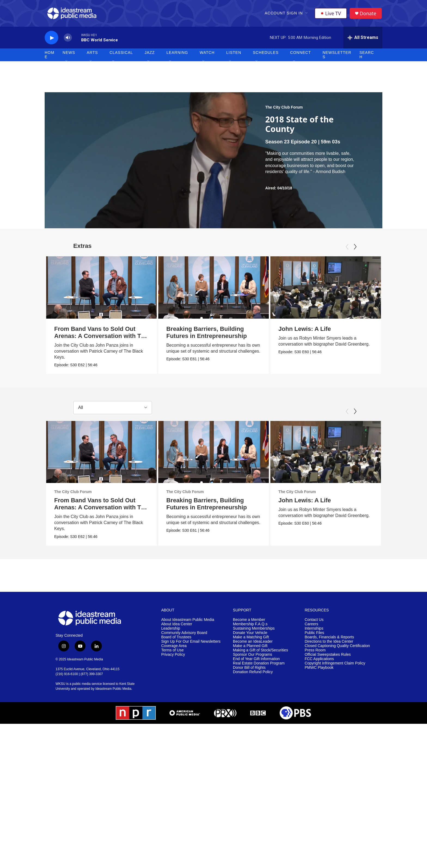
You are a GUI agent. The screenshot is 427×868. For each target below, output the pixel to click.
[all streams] (363, 39)
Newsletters (337, 57)
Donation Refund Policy (253, 676)
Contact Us (314, 624)
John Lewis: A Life (315, 330)
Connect (301, 54)
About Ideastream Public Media (188, 624)
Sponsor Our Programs (252, 659)
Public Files (315, 637)
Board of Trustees (176, 641)
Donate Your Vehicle (250, 637)
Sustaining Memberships (254, 633)
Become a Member (249, 624)
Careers (312, 628)
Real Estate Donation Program (259, 667)
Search (367, 57)
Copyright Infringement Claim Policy (335, 667)
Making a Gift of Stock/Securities (260, 654)
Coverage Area (174, 650)
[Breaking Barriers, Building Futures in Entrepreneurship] (236, 289)
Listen (234, 54)
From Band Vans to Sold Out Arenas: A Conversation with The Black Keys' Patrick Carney (101, 338)
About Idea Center (177, 628)
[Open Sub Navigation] (307, 14)
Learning (177, 54)
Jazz (150, 54)
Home (50, 57)
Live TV (331, 14)
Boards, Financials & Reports (329, 641)
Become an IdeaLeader (253, 646)
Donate (368, 14)
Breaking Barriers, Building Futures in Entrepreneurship (229, 334)
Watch (207, 54)
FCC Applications (319, 663)
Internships (314, 633)
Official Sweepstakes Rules (328, 659)
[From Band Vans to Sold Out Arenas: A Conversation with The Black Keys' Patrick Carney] (101, 289)
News (69, 54)
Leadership (171, 633)
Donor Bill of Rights (249, 672)
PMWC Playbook (319, 672)
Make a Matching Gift (251, 641)
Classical (121, 54)
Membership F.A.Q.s (250, 628)
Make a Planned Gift (250, 650)
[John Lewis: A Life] (336, 289)
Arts (92, 54)
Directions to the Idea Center (329, 646)
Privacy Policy (173, 659)
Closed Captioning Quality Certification (337, 650)
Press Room (315, 654)
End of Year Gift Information (256, 663)
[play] (51, 40)
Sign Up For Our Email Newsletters (191, 646)
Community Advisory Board (184, 637)
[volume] (68, 40)
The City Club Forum (284, 109)
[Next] (355, 249)
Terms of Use (172, 654)
